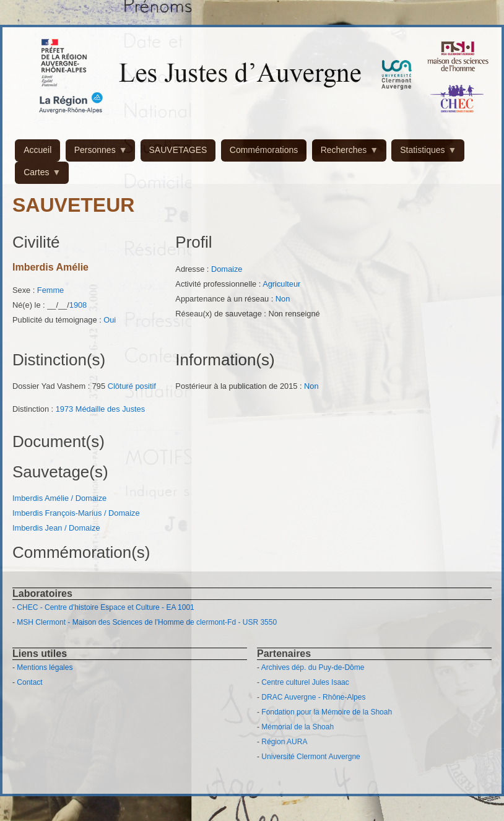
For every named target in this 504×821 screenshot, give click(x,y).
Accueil (37, 150)
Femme (50, 290)
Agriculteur (281, 284)
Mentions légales (45, 667)
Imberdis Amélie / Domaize (59, 498)
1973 (64, 409)
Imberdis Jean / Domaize (56, 528)
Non (283, 299)
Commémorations (264, 150)
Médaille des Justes (110, 409)
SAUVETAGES (178, 150)
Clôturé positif (132, 386)
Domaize (227, 269)
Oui (110, 320)
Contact (29, 682)
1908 (78, 305)
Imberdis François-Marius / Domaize (76, 513)
